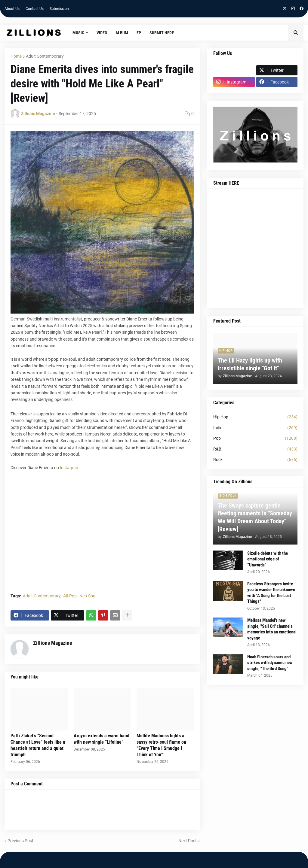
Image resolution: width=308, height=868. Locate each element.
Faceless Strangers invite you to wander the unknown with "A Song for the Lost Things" (271, 593)
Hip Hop (255, 417)
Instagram (70, 468)
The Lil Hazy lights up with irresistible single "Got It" (250, 364)
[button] (296, 33)
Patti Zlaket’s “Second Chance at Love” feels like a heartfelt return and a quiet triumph (38, 745)
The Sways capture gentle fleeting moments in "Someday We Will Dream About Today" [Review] (255, 517)
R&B (255, 449)
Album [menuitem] (122, 33)
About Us (12, 9)
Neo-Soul (88, 596)
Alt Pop (70, 596)
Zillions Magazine (53, 643)
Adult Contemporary (45, 56)
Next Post (188, 841)
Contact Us (35, 9)
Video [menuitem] (102, 33)
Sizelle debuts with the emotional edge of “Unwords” (268, 559)
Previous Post (20, 841)
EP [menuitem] (139, 33)
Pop (255, 439)
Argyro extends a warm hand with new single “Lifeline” (102, 739)
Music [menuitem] (78, 33)
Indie (255, 428)
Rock (255, 460)
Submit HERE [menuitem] (162, 33)
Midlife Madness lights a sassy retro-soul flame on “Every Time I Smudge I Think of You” (161, 745)
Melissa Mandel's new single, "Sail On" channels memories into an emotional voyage (272, 629)
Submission (59, 9)
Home (16, 56)
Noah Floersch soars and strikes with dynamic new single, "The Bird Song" (270, 663)
